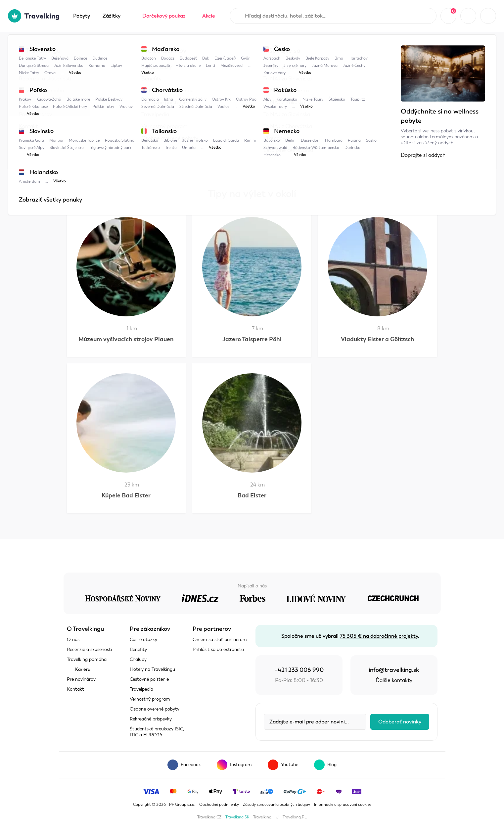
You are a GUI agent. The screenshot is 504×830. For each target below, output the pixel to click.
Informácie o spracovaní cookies (343, 805)
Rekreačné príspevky (151, 719)
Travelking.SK (237, 817)
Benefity (138, 649)
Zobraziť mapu (85, 132)
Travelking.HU (266, 817)
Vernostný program (150, 699)
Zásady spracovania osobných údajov (276, 805)
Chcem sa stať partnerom (220, 640)
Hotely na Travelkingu (152, 669)
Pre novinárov (81, 679)
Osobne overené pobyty (155, 709)
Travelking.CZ (209, 817)
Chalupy (138, 659)
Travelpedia (100, 46)
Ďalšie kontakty (394, 680)
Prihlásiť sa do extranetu (218, 649)
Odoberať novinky (400, 722)
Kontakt (75, 689)
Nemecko (137, 46)
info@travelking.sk (394, 670)
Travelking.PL (295, 817)
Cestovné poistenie (149, 679)
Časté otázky (143, 640)
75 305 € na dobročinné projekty (379, 636)
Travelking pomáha (87, 659)
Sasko (168, 46)
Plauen (196, 46)
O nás (73, 640)
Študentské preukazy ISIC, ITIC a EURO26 (157, 732)
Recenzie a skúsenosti (89, 649)
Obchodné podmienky (219, 805)
